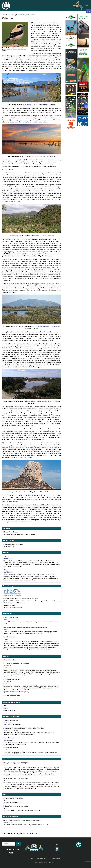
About (33, 858)
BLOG (5, 780)
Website (4, 51)
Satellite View (8, 668)
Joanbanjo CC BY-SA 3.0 (32, 105)
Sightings (6, 708)
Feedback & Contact (42, 858)
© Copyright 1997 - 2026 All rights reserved (45, 862)
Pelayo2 (36, 236)
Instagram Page (8, 822)
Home (4, 15)
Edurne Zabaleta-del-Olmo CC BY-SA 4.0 (39, 401)
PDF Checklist (8, 558)
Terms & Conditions (55, 858)
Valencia (32, 15)
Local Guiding (8, 722)
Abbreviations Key (9, 660)
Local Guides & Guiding (11, 730)
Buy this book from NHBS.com (13, 608)
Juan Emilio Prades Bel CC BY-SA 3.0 (46, 326)
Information (7, 666)
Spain (26, 15)
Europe (20, 15)
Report (6, 765)
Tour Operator (8, 740)
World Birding (12, 15)
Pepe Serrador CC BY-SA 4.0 (30, 156)
